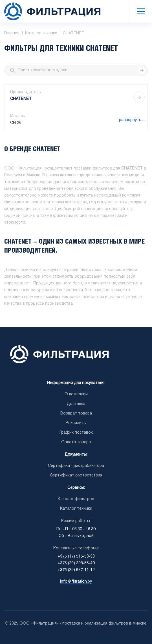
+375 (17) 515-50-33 (76, 557)
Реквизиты (76, 423)
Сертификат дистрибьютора (76, 466)
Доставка (76, 404)
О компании (76, 394)
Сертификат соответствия (76, 475)
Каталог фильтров (76, 499)
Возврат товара (76, 414)
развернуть (130, 120)
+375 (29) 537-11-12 (76, 570)
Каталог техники (76, 509)
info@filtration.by (76, 582)
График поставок (76, 433)
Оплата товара (76, 442)
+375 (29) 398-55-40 (76, 563)
